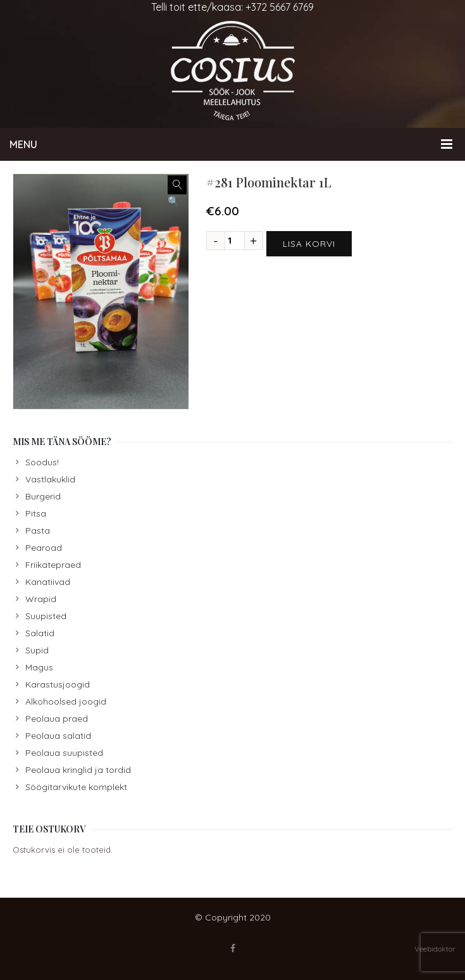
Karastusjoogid (58, 684)
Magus (39, 667)
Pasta (38, 531)
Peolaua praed (57, 719)
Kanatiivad (48, 582)
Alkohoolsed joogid (66, 701)
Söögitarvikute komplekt (76, 787)
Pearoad (44, 548)
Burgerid (43, 496)
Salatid (40, 633)
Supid (37, 650)
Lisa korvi (309, 244)
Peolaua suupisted (64, 753)
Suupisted (46, 616)
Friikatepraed (53, 565)
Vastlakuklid (50, 479)
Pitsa (36, 513)
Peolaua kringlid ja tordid (78, 770)
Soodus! (42, 462)
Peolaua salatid (58, 736)
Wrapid (41, 599)
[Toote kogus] (235, 241)
